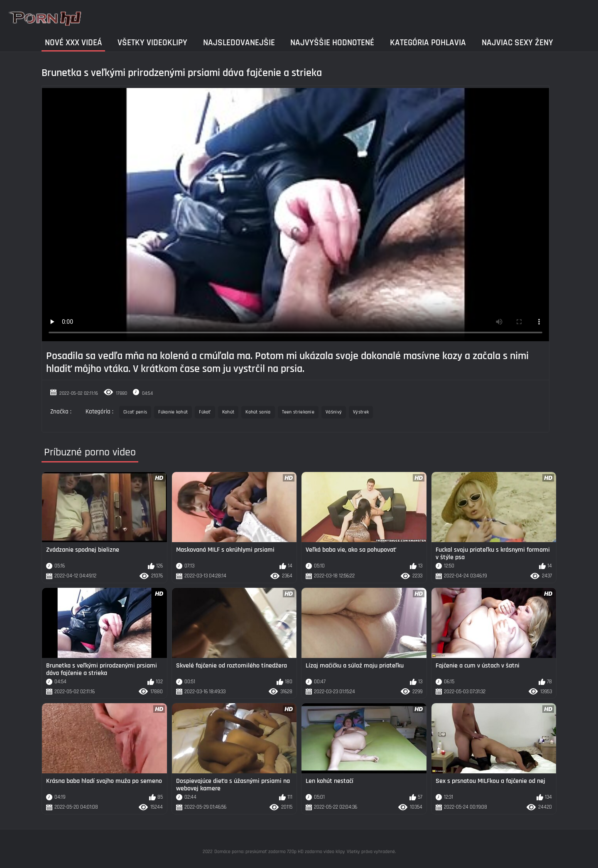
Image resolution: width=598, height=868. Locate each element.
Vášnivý (334, 412)
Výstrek (361, 412)
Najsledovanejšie (239, 43)
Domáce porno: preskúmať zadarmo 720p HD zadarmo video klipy (280, 852)
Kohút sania (258, 412)
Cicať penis (135, 412)
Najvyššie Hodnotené (332, 43)
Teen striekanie (298, 412)
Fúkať (205, 412)
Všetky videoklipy (152, 43)
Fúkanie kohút (173, 412)
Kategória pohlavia (428, 43)
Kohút (228, 412)
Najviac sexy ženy (517, 43)
